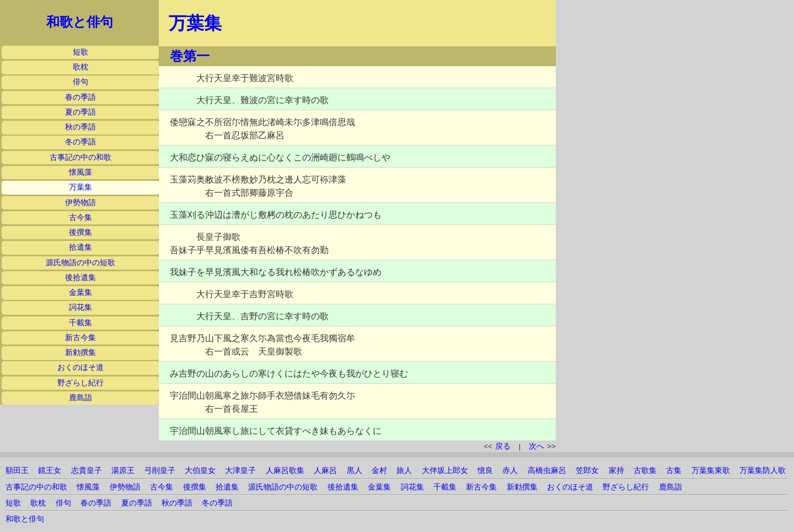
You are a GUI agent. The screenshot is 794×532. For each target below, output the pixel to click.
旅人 (404, 471)
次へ (537, 446)
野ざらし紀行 (81, 383)
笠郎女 (587, 471)
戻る (503, 446)
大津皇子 (240, 471)
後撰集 (81, 232)
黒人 (355, 471)
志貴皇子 (87, 471)
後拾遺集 (81, 278)
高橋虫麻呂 (547, 471)
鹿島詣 (81, 398)
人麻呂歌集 (285, 471)
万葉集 (81, 187)
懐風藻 (81, 172)
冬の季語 (81, 142)
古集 (674, 471)
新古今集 (81, 338)
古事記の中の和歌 (81, 157)
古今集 (81, 217)
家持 (616, 471)
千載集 (81, 323)
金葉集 (81, 292)
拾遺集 (81, 247)
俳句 (81, 82)
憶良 (485, 471)
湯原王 (123, 471)
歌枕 (81, 67)
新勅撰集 (81, 353)
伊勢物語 (81, 203)
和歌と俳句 (80, 22)
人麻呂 (325, 471)
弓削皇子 (160, 471)
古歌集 (645, 471)
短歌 (81, 52)
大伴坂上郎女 (445, 471)
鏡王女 (50, 471)
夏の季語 (81, 112)
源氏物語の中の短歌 (81, 263)
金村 (379, 471)
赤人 (510, 471)
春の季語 (81, 97)
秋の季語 (81, 127)
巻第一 (190, 56)
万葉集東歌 (711, 471)
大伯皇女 (200, 471)
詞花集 (81, 307)
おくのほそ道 (81, 367)
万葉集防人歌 (763, 471)
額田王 (17, 471)
